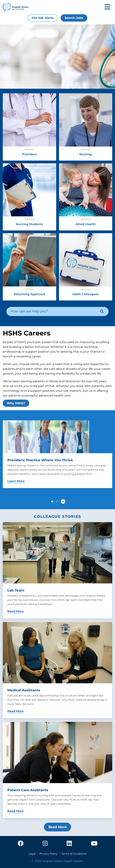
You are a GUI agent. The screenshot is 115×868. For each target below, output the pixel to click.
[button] (52, 501)
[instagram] (45, 844)
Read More (57, 827)
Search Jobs (74, 18)
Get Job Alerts (43, 18)
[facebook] (21, 844)
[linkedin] (69, 844)
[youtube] (94, 844)
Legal (32, 854)
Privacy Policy (49, 854)
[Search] (102, 311)
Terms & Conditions (74, 854)
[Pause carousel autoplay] (63, 501)
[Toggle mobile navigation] (107, 7)
